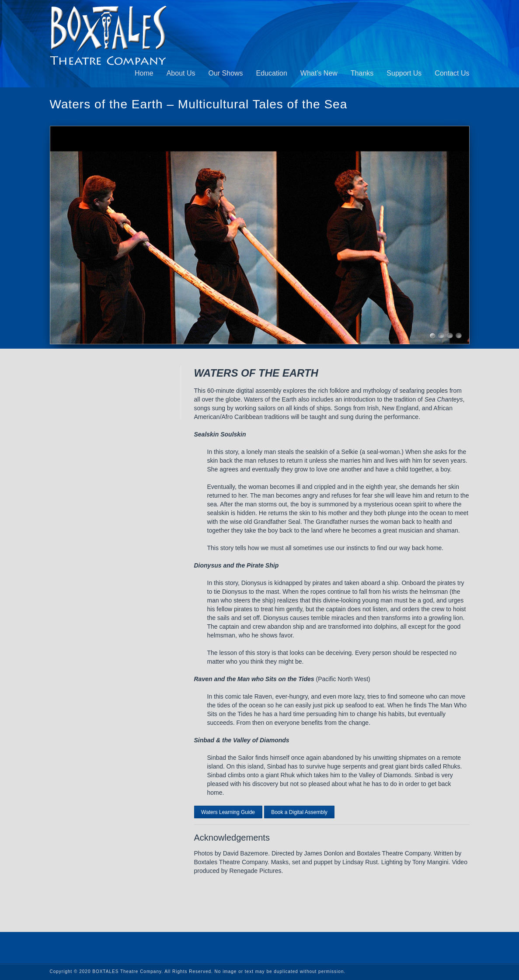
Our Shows (225, 73)
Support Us (404, 73)
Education (272, 73)
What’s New (319, 73)
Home (144, 73)
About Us (181, 73)
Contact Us (452, 73)
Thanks (362, 73)
